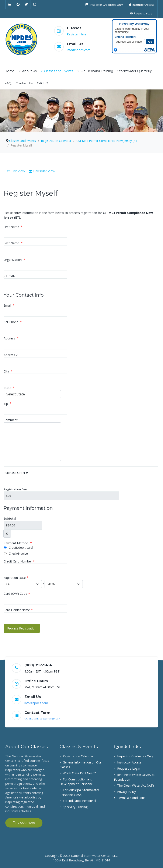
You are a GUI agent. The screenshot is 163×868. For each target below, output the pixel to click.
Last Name (13, 243)
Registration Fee (15, 489)
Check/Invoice (16, 553)
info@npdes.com (79, 50)
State (9, 388)
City (8, 371)
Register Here (77, 34)
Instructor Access (129, 762)
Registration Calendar (78, 756)
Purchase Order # (16, 473)
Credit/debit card (18, 548)
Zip (8, 404)
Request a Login (129, 768)
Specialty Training (75, 807)
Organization (14, 260)
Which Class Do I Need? (79, 773)
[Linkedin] (10, 4)
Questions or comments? (42, 719)
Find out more (24, 823)
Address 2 (11, 355)
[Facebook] (18, 4)
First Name (13, 227)
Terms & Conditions (131, 798)
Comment (11, 420)
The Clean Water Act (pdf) (136, 785)
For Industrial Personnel (79, 801)
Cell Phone (13, 322)
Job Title (10, 276)
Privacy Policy (126, 792)
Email (9, 305)
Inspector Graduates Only (135, 756)
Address (11, 338)
